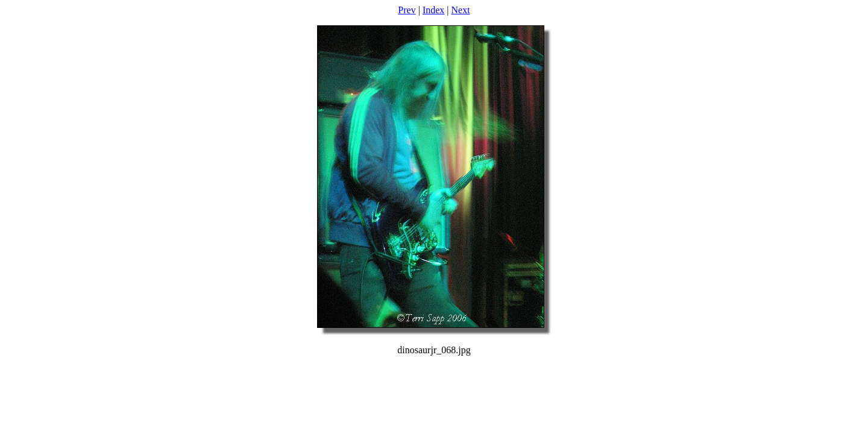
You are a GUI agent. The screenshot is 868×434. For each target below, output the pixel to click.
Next (461, 10)
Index (433, 10)
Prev (407, 10)
